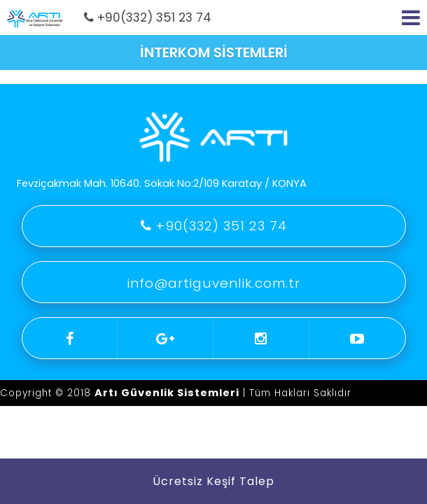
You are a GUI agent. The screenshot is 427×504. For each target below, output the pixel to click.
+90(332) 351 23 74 (148, 17)
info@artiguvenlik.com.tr (214, 283)
